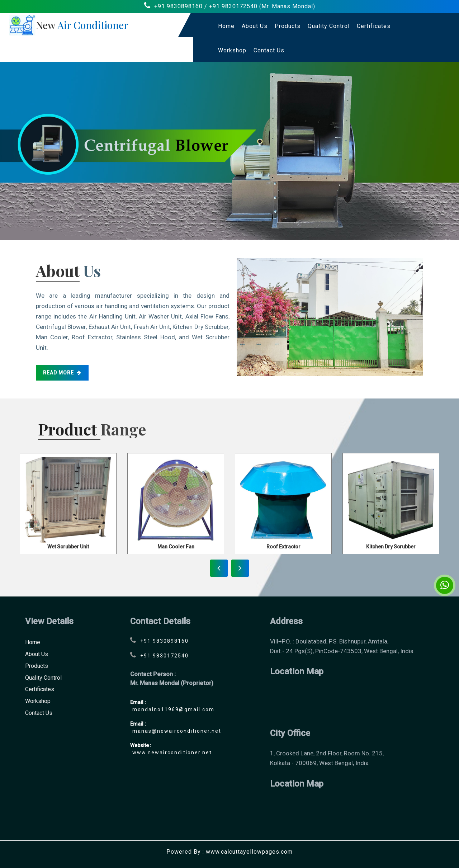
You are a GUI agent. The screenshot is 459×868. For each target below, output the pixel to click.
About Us (255, 26)
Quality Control (329, 26)
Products (288, 26)
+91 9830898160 (178, 6)
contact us (269, 50)
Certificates (374, 26)
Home (226, 26)
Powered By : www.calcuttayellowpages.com (229, 852)
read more (62, 373)
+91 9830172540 (233, 6)
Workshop (232, 50)
